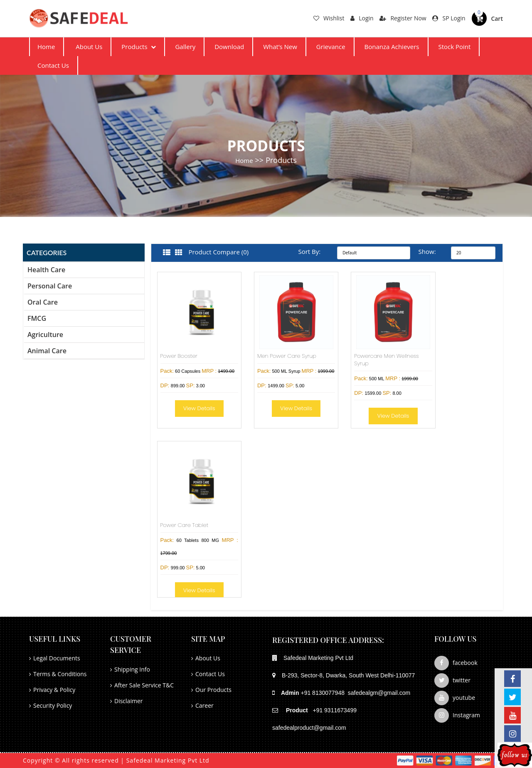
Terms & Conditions (60, 674)
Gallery (185, 47)
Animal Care (47, 351)
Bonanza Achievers (392, 47)
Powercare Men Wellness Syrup (386, 360)
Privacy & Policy (54, 690)
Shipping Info (132, 669)
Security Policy (53, 705)
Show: (426, 251)
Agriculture (45, 335)
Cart (497, 18)
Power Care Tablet (185, 525)
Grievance (331, 47)
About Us (89, 47)
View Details (199, 408)
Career (204, 705)
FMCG (37, 318)
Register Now (403, 18)
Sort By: (309, 251)
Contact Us (53, 65)
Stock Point (454, 47)
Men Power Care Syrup (287, 356)
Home (46, 47)
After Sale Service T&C (144, 685)
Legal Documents (57, 658)
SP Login (449, 18)
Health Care (46, 270)
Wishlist (329, 18)
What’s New (280, 47)
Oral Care (43, 302)
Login (362, 18)
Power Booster (179, 356)
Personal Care (50, 286)
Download (229, 47)
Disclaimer (128, 701)
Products (139, 47)
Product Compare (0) (218, 252)
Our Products (213, 690)
